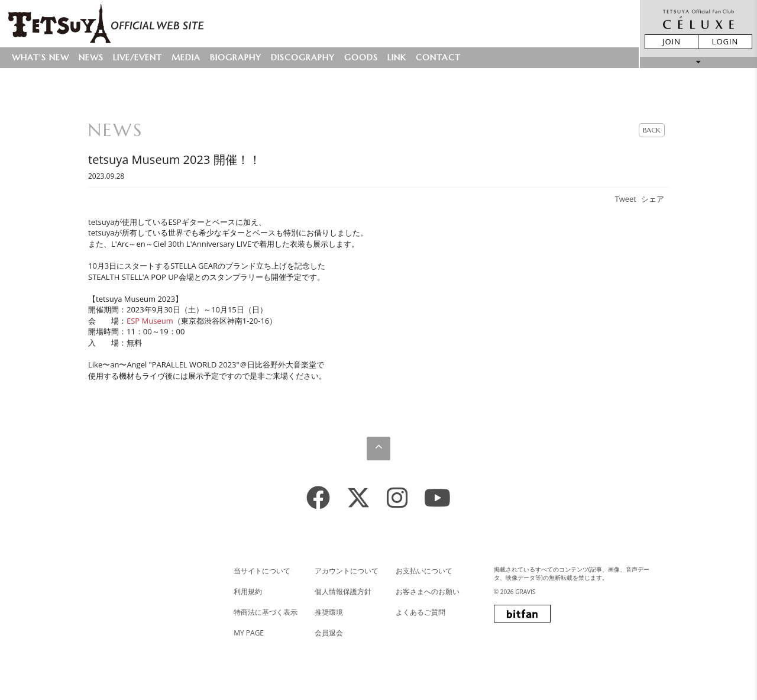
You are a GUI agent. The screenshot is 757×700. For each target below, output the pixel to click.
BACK (652, 130)
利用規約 (248, 591)
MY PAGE (249, 633)
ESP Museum (150, 321)
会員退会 (329, 633)
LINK (397, 57)
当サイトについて (262, 571)
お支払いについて (424, 571)
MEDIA (186, 57)
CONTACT (438, 57)
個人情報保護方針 (343, 591)
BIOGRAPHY (236, 57)
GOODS (361, 57)
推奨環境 (329, 612)
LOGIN (725, 41)
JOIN (672, 41)
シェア (653, 199)
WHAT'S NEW (41, 57)
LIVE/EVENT (138, 57)
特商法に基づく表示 (266, 612)
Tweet (626, 199)
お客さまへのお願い (428, 591)
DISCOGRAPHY (303, 57)
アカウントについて (347, 571)
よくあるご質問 (420, 612)
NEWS (91, 57)
